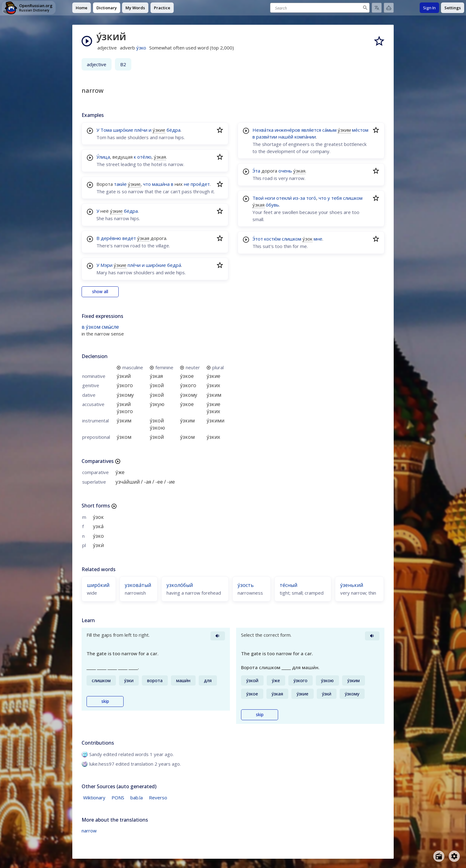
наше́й (286, 137)
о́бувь (272, 205)
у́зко (141, 48)
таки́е (120, 184)
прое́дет (200, 184)
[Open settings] (454, 856)
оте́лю (144, 157)
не (187, 184)
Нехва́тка (263, 130)
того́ (311, 198)
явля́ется (311, 130)
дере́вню (111, 238)
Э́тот (258, 239)
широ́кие (123, 130)
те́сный (288, 585)
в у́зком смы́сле (100, 327)
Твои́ (258, 198)
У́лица (103, 157)
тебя (337, 198)
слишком (353, 198)
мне (318, 239)
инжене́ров (287, 130)
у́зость (246, 585)
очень (285, 171)
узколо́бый (180, 585)
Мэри (106, 265)
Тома (106, 130)
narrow (89, 831)
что (147, 184)
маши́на (161, 184)
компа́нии (305, 137)
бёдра (174, 130)
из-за (299, 198)
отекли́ (284, 198)
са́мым (329, 130)
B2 (123, 64)
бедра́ (174, 265)
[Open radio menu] (439, 856)
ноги (270, 198)
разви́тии (267, 137)
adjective (97, 64)
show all (100, 292)
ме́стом (360, 130)
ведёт (129, 238)
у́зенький (352, 585)
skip (105, 701)
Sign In (429, 8)
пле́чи (141, 130)
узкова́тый (138, 585)
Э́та (256, 171)
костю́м (272, 239)
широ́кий (98, 585)
